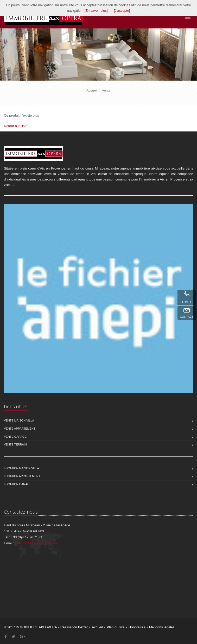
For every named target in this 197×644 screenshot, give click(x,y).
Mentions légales (162, 627)
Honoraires (137, 627)
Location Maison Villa (21, 468)
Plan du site (116, 627)
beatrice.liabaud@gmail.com (36, 543)
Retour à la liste (16, 126)
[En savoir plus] (96, 11)
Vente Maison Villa (19, 420)
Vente (106, 90)
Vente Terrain (15, 444)
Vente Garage (15, 437)
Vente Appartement (20, 429)
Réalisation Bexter (74, 627)
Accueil (92, 90)
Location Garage (18, 484)
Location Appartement (22, 476)
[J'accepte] (122, 11)
